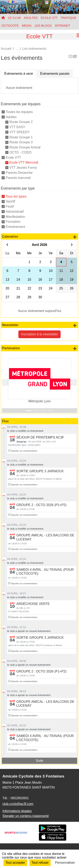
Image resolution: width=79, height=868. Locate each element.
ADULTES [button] (31, 18)
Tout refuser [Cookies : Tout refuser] (40, 863)
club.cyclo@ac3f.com (18, 804)
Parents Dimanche (19, 173)
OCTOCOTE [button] (10, 25)
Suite (39, 761)
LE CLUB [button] (14, 18)
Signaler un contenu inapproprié (26, 816)
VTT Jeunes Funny (23, 168)
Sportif (10, 201)
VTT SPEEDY (19, 132)
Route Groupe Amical (25, 147)
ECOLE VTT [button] (49, 18)
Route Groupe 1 (21, 137)
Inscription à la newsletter (39, 334)
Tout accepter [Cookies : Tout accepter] (15, 863)
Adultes (11, 117)
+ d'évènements (75, 237)
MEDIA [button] (27, 25)
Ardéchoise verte (33, 604)
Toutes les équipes (19, 112)
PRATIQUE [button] (69, 18)
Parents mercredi (18, 178)
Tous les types (16, 196)
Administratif (15, 212)
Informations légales (17, 811)
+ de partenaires (75, 348)
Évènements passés (55, 74)
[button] (6, 383)
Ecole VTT (13, 157)
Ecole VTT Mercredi (24, 162)
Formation (13, 222)
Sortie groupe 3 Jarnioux (40, 471)
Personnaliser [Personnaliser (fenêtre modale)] (65, 863)
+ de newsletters (75, 325)
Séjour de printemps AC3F (40, 437)
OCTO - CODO (20, 152)
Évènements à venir (19, 74)
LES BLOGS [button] (43, 25)
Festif (10, 206)
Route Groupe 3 (21, 142)
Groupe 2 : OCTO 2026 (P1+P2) (41, 505)
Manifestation (15, 216)
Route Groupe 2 (21, 122)
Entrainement (15, 227)
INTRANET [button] (62, 25)
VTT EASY (17, 127)
